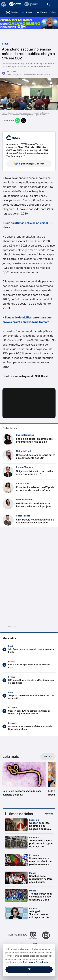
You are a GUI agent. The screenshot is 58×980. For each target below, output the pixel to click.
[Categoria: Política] (33, 908)
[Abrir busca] (48, 4)
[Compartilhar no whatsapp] (17, 120)
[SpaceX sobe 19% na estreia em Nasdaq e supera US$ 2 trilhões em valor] (29, 711)
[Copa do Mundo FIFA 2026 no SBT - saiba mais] (29, 23)
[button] (24, 782)
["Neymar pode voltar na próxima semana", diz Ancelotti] (29, 696)
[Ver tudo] (48, 756)
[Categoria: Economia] (34, 820)
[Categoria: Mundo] (33, 873)
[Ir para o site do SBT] (46, 935)
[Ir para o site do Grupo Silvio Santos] (24, 935)
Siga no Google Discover (29, 164)
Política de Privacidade (36, 962)
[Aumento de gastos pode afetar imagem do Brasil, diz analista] (29, 726)
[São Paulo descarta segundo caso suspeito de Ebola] (29, 649)
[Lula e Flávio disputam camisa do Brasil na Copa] (29, 665)
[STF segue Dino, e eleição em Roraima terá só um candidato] (29, 680)
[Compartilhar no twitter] (24, 120)
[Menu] (55, 4)
